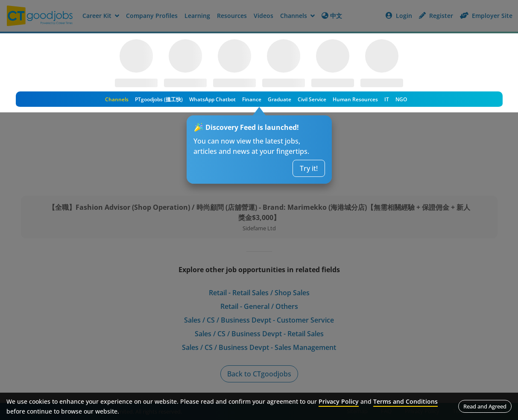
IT (387, 99)
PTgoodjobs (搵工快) (159, 99)
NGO (401, 99)
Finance (252, 99)
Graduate (279, 99)
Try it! (309, 168)
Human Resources (355, 99)
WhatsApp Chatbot (212, 99)
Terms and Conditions (405, 401)
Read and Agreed (485, 406)
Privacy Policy (339, 401)
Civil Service (312, 99)
